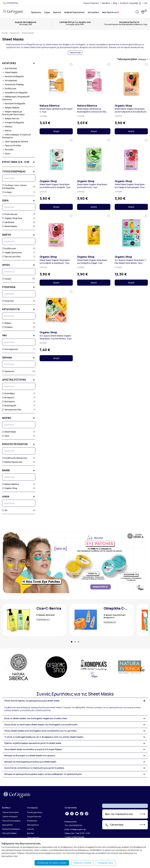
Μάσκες (7, 126)
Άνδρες (7, 323)
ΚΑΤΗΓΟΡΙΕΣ (19, 63)
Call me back (114, 825)
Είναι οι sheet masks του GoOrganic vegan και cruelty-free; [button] (36, 718)
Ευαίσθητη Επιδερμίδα (15, 93)
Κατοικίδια (93, 12)
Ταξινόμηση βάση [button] (132, 59)
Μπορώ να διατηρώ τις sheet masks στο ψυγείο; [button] (30, 756)
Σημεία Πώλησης (91, 3)
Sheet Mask (9, 432)
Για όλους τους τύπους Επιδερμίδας (14, 187)
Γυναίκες (7, 327)
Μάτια (7, 131)
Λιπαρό (7, 192)
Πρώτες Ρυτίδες (12, 145)
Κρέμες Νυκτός (11, 118)
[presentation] (6, 667)
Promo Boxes (10, 214)
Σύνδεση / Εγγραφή (131, 3)
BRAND (19, 470)
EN (146, 3)
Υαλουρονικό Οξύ (12, 410)
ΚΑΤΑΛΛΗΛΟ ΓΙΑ (19, 309)
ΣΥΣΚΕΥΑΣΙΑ (19, 287)
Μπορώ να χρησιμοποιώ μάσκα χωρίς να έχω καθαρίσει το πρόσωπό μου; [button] (43, 774)
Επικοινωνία (32, 821)
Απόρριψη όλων (106, 863)
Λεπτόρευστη (10, 349)
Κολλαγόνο (8, 401)
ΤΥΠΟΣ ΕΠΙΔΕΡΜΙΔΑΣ (19, 172)
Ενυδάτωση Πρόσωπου (15, 458)
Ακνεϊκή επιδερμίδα (13, 76)
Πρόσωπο (36, 12)
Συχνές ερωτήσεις (35, 812)
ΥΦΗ (19, 336)
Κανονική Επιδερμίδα (14, 103)
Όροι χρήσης (7, 825)
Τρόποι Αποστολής (10, 812)
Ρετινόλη (8, 150)
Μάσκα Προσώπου (12, 462)
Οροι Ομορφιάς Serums (15, 141)
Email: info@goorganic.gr (75, 829)
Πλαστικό (8, 301)
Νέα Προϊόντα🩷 (111, 12)
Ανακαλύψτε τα (42, 619)
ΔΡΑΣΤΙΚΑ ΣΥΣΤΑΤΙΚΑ (19, 380)
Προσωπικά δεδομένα (11, 829)
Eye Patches (10, 68)
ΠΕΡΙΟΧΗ (19, 358)
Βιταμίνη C (8, 397)
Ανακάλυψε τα (109, 622)
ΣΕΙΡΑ (19, 201)
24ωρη (7, 279)
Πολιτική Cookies (9, 833)
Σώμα (47, 12)
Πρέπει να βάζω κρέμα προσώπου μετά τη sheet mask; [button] (33, 743)
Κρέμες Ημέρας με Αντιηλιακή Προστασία (13, 113)
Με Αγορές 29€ (26, 24)
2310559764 (11, 3)
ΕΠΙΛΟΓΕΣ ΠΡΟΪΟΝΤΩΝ (19, 444)
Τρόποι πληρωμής (10, 817)
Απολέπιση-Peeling (13, 84)
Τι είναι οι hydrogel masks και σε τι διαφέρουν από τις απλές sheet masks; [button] (44, 737)
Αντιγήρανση (10, 80)
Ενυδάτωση (9, 88)
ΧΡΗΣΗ (19, 265)
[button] (72, 642)
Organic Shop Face (12, 218)
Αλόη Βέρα (8, 393)
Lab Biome (8, 222)
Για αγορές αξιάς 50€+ (75, 24)
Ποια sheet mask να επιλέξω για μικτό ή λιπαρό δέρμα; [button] (33, 749)
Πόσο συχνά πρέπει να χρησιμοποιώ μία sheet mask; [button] (32, 701)
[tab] (75, 701)
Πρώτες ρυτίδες (11, 256)
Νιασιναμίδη (9, 405)
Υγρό (6, 436)
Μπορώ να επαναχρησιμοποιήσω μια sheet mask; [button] (30, 762)
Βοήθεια (106, 3)
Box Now (31, 833)
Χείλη (6, 154)
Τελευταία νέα (33, 838)
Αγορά (56, 131)
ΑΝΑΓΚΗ (19, 235)
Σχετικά (30, 829)
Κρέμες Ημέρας (11, 107)
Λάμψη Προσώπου (12, 252)
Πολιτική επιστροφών (11, 821)
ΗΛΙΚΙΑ (19, 497)
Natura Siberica (10, 484)
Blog (115, 3)
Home (5, 33)
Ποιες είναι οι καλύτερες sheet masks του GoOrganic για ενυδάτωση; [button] (41, 725)
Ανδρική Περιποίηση (74, 12)
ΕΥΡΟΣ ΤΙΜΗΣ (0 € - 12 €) (19, 162)
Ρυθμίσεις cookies (82, 863)
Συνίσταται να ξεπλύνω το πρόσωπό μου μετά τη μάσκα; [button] (34, 768)
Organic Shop (10, 488)
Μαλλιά (57, 12)
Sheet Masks (10, 72)
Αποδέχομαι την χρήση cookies (52, 863)
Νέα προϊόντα (33, 825)
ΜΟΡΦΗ (19, 418)
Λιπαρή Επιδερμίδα (13, 122)
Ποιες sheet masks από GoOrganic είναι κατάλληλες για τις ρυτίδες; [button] (41, 731)
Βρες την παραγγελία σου (119, 814)
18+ (5, 510)
